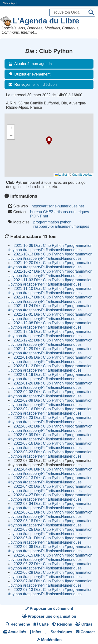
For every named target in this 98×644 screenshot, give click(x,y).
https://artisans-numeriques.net (58, 206)
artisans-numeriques (72, 226)
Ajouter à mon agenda (29, 64)
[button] (49, 141)
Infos (36, 632)
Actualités (15, 632)
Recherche (18, 624)
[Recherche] (91, 13)
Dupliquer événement (29, 74)
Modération (49, 640)
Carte (41, 624)
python (66, 222)
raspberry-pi (43, 226)
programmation (46, 222)
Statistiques (58, 632)
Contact (85, 632)
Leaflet (61, 175)
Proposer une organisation (49, 616)
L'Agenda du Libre (46, 21)
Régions (62, 624)
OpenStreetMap (82, 175)
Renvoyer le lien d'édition (32, 85)
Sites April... (11, 3)
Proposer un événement (49, 609)
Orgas (84, 624)
